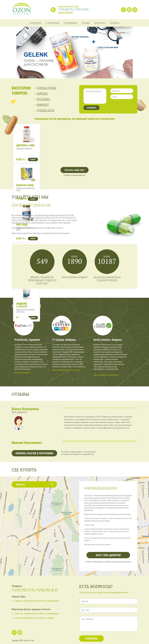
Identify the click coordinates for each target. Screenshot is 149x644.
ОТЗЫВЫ (86, 23)
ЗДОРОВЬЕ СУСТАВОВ (47, 88)
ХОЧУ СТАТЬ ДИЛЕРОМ (108, 555)
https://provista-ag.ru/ (23, 373)
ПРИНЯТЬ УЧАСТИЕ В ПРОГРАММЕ (34, 453)
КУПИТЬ (33, 159)
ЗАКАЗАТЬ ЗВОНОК (65, 13)
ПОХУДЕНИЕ (42, 93)
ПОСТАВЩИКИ (70, 23)
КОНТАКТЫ (115, 23)
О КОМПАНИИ (52, 23)
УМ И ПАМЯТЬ (43, 99)
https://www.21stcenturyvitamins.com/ (66, 370)
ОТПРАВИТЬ (91, 108)
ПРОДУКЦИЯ (35, 23)
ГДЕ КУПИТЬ (100, 23)
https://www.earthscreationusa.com (106, 375)
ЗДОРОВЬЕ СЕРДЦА (46, 110)
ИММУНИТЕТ (43, 104)
